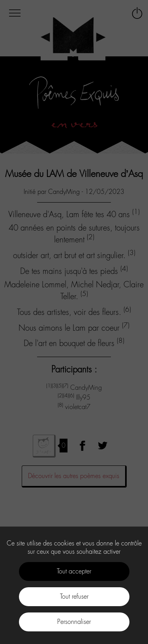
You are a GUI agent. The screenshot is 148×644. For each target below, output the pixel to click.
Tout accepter (74, 571)
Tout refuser (74, 597)
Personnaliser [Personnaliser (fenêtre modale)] (74, 622)
